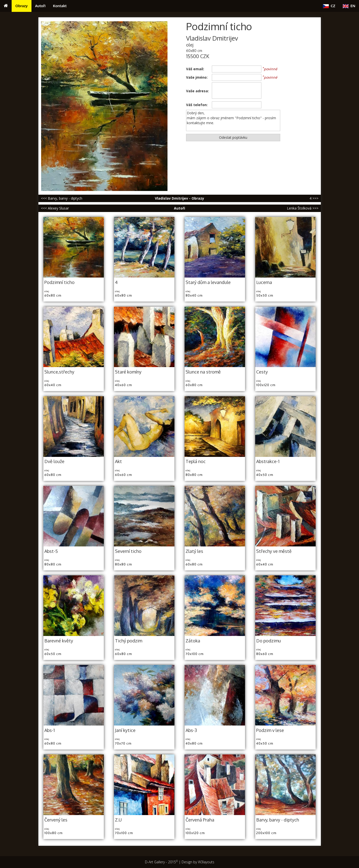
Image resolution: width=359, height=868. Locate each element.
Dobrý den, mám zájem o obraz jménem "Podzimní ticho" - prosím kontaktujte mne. (233, 120)
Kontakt (60, 6)
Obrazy (22, 6)
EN (349, 6)
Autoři (40, 6)
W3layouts (206, 862)
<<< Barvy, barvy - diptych (62, 198)
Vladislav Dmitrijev (212, 38)
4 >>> (314, 198)
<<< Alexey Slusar (55, 208)
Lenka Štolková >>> (303, 208)
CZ (329, 6)
